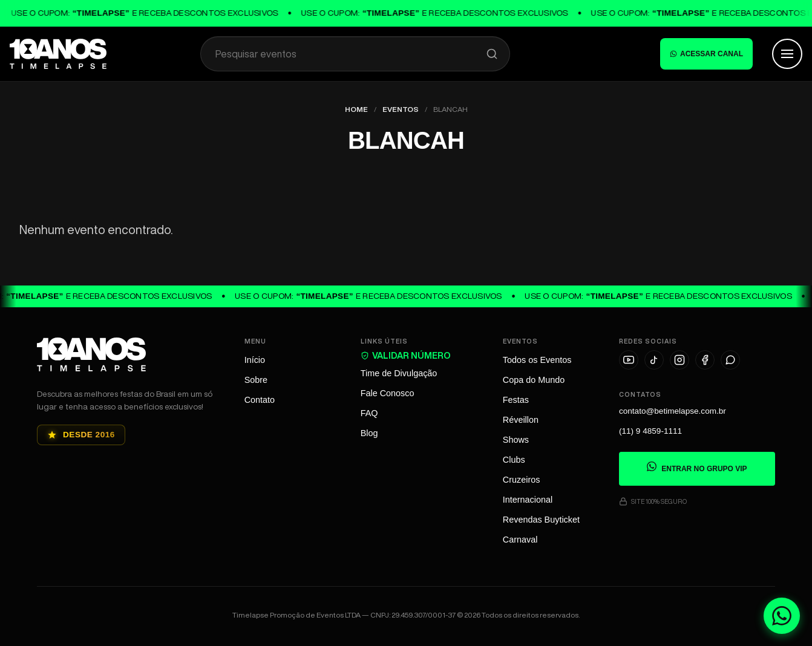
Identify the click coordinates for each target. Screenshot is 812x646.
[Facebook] (705, 360)
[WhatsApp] (730, 360)
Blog (369, 433)
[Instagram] (679, 360)
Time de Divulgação (399, 373)
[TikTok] (654, 360)
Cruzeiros (522, 480)
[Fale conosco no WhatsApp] (782, 616)
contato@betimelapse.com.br (673, 412)
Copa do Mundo (534, 380)
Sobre (256, 380)
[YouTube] (629, 360)
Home (356, 109)
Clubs (514, 460)
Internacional (528, 500)
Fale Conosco (388, 393)
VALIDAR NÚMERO (406, 355)
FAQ (369, 413)
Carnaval (520, 540)
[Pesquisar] (492, 54)
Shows (516, 440)
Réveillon (521, 420)
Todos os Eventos (537, 360)
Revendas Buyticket (541, 520)
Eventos (401, 109)
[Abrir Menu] (787, 54)
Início (255, 360)
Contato (260, 400)
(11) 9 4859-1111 (650, 432)
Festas (516, 400)
